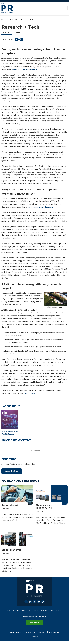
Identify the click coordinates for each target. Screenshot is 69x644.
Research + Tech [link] (27, 20)
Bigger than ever (11, 550)
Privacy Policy (47, 611)
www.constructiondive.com (25, 69)
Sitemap (35, 636)
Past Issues (33, 611)
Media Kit (21, 611)
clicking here (29, 393)
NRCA (59, 611)
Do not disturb (10, 505)
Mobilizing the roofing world (44, 506)
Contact (11, 611)
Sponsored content (16, 440)
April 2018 (13, 20)
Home (4, 20)
